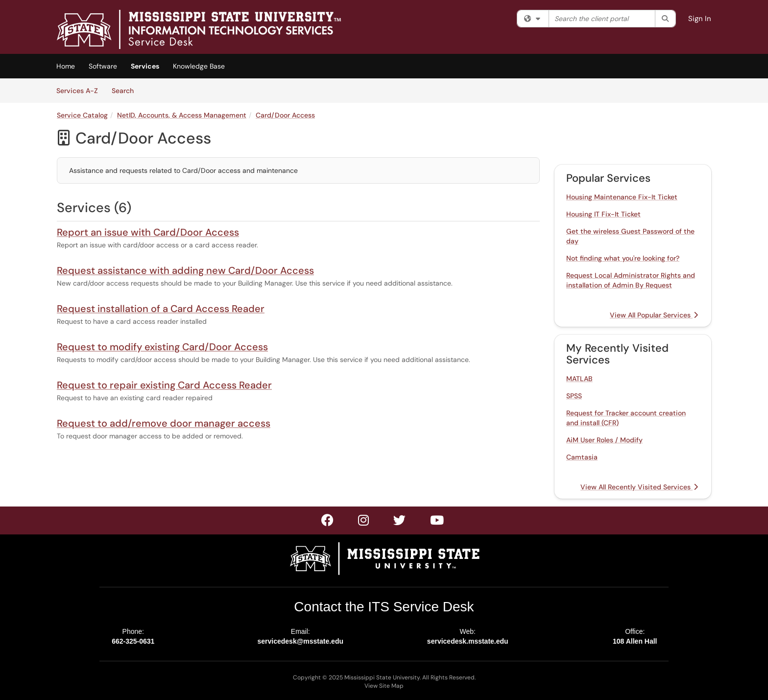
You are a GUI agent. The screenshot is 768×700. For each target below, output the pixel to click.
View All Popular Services (654, 315)
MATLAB (579, 379)
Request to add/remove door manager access (164, 423)
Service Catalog (82, 115)
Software (103, 66)
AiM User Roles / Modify (604, 440)
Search (126, 90)
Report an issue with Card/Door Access (148, 232)
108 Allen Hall (635, 641)
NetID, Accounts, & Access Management (182, 115)
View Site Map (384, 686)
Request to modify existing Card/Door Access (162, 347)
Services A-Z (77, 91)
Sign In (700, 19)
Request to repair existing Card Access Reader (164, 385)
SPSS (574, 396)
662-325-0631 (133, 641)
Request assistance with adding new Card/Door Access (185, 270)
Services (145, 66)
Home (66, 66)
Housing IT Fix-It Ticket (603, 214)
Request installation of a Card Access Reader (161, 309)
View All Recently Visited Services (639, 487)
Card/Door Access (285, 115)
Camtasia (582, 457)
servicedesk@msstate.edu (300, 641)
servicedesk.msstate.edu (468, 641)
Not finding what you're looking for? (623, 258)
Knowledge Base (199, 66)
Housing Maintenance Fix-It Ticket (622, 197)
